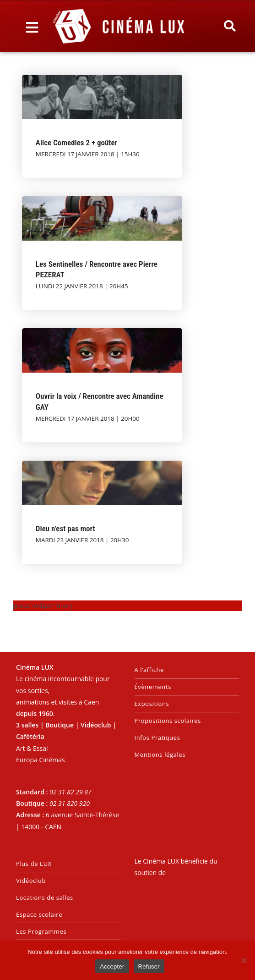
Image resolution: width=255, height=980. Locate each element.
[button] (230, 26)
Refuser (149, 966)
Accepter (112, 966)
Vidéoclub (31, 881)
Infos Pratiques (157, 738)
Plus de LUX (34, 864)
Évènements (153, 687)
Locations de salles (45, 897)
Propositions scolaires (168, 721)
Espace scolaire (39, 914)
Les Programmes (41, 931)
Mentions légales (160, 754)
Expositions (152, 704)
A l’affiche (149, 670)
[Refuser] (244, 960)
